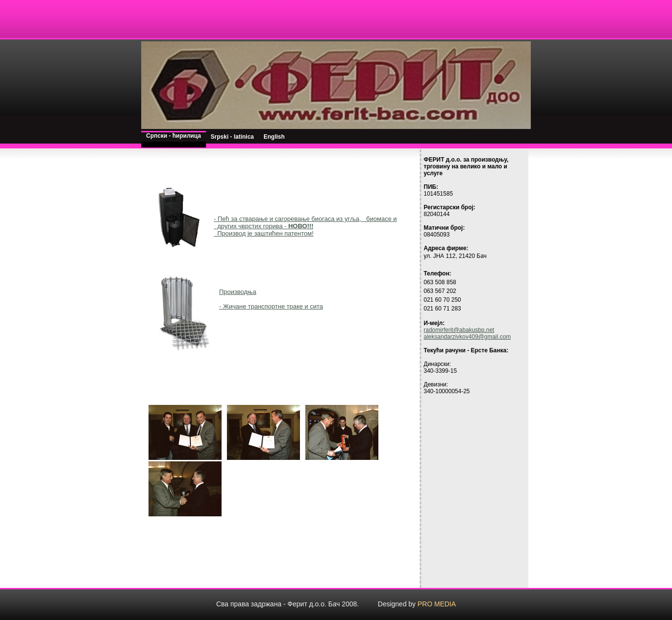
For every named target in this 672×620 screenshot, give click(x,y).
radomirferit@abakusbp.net (459, 330)
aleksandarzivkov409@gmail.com (467, 337)
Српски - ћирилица (174, 136)
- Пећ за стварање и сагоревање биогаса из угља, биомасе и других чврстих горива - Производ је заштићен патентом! (305, 226)
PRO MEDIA (437, 604)
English (274, 137)
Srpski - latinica (233, 137)
